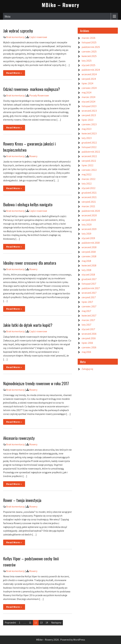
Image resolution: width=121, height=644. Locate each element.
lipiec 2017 (87, 302)
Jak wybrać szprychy (18, 31)
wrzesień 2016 (89, 334)
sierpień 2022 (89, 161)
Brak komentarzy (15, 37)
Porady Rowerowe (39, 96)
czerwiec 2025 (89, 52)
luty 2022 (87, 184)
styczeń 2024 (88, 102)
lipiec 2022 (88, 165)
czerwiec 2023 (89, 124)
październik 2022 (91, 152)
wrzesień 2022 (89, 156)
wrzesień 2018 (89, 247)
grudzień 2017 (89, 279)
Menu (7, 16)
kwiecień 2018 (89, 265)
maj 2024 (86, 93)
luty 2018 (86, 270)
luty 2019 (86, 234)
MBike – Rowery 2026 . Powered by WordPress (61, 640)
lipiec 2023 (87, 120)
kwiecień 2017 (89, 316)
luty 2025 (87, 61)
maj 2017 (86, 311)
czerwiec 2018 (89, 256)
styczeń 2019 (88, 238)
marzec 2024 (88, 97)
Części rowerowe (38, 37)
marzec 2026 (88, 38)
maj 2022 (87, 174)
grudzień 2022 (89, 143)
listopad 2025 (89, 42)
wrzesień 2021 (89, 197)
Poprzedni (10, 623)
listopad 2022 (89, 147)
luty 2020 (87, 225)
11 (30, 623)
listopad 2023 (89, 106)
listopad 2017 (89, 284)
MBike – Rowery (60, 5)
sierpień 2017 (89, 297)
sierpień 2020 (89, 220)
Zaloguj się (87, 369)
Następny (56, 623)
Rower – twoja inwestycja (22, 500)
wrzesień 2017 (89, 293)
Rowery (33, 156)
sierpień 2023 (89, 115)
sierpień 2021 (89, 202)
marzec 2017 (88, 320)
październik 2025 (91, 47)
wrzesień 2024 (89, 74)
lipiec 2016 (87, 343)
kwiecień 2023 (89, 133)
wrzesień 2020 (89, 215)
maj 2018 (86, 261)
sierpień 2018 (89, 252)
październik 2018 (91, 243)
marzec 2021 (88, 206)
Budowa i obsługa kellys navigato (28, 204)
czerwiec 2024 (89, 88)
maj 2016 (86, 352)
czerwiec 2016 (89, 347)
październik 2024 (91, 70)
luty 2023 (87, 138)
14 (47, 623)
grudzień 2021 (89, 193)
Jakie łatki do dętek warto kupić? (28, 325)
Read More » (14, 73)
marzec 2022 (89, 179)
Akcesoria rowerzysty (19, 438)
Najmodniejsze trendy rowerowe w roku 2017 (36, 383)
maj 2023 (86, 129)
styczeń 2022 (89, 188)
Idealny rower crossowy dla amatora (30, 263)
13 (41, 623)
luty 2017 (86, 325)
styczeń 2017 (88, 329)
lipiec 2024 (87, 83)
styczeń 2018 (88, 275)
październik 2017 (91, 288)
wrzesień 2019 (89, 229)
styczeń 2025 (88, 65)
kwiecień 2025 (89, 56)
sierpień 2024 (89, 79)
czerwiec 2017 (89, 306)
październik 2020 (91, 211)
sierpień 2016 (89, 338)
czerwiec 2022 (89, 170)
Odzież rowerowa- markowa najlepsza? (32, 89)
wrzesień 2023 (89, 111)
